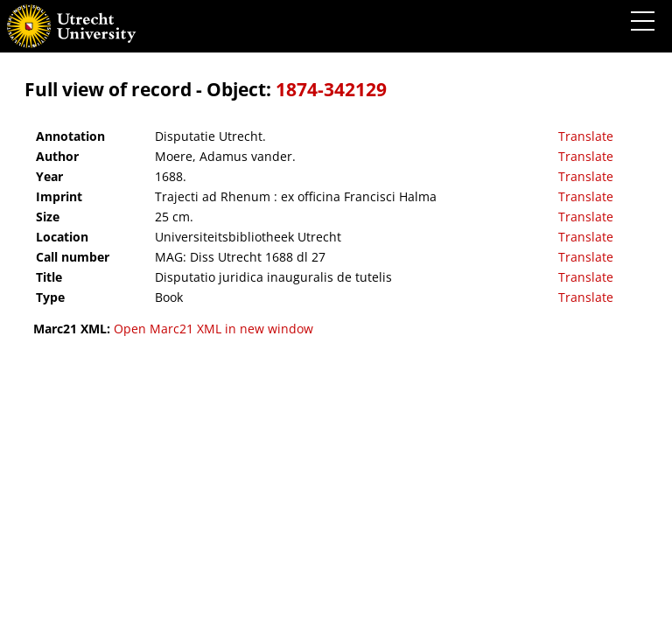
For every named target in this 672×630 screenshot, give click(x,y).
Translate (586, 136)
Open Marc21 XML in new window (213, 329)
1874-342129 (331, 89)
